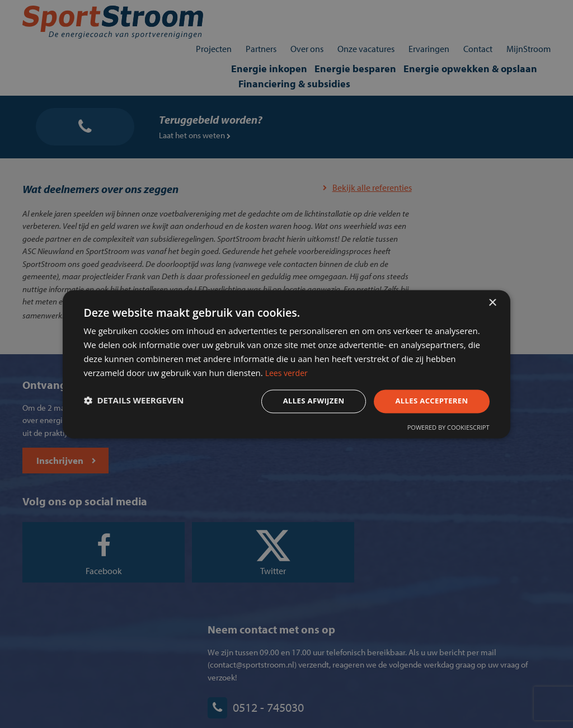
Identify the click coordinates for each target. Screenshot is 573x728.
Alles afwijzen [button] (297, 402)
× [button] (492, 298)
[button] (144, 403)
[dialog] (286, 364)
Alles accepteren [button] (419, 402)
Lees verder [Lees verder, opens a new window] (402, 372)
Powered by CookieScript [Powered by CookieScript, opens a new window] (438, 431)
